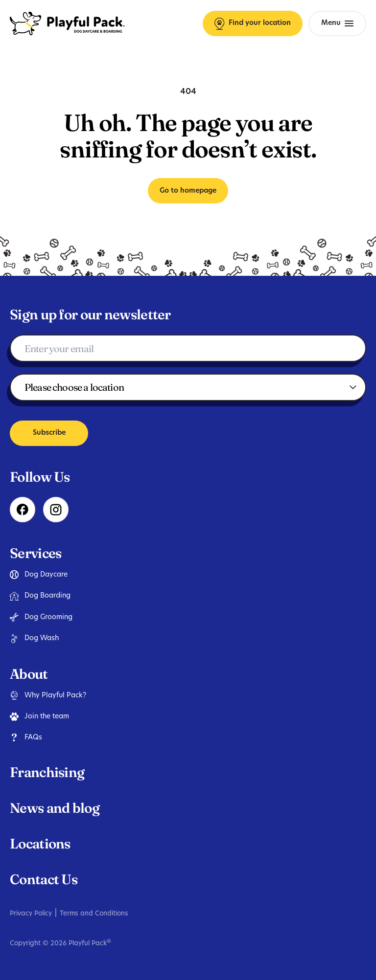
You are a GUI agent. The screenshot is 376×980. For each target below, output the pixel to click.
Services (35, 553)
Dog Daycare (39, 575)
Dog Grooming (41, 617)
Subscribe (49, 433)
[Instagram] (56, 510)
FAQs (26, 737)
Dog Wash (34, 639)
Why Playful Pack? (48, 695)
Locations (40, 844)
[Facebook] (23, 510)
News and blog (55, 808)
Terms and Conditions (94, 914)
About (29, 674)
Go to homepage (188, 191)
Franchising (47, 772)
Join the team (39, 716)
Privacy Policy (31, 914)
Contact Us (44, 879)
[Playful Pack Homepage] (67, 24)
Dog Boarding (40, 596)
